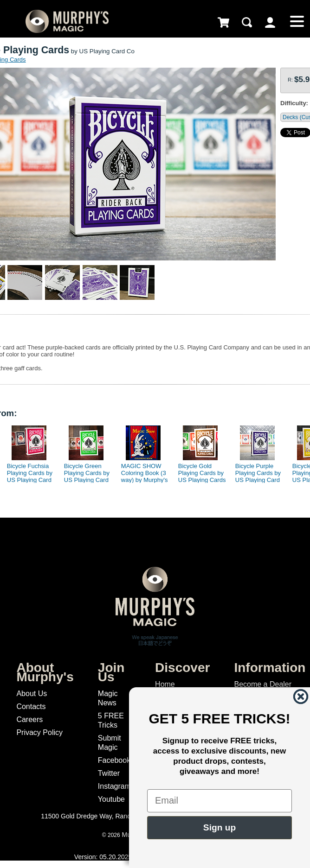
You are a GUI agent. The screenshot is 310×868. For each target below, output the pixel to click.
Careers (29, 719)
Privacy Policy (39, 732)
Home (165, 684)
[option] (30, 452)
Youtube (111, 799)
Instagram (114, 786)
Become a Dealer (263, 684)
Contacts (31, 706)
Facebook (114, 760)
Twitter (109, 773)
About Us (32, 694)
